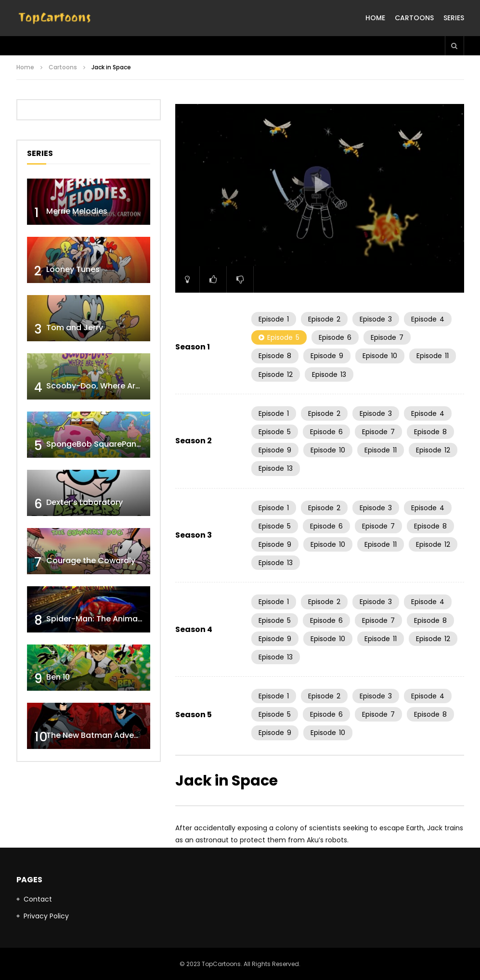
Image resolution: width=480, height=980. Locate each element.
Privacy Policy (46, 916)
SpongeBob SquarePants (95, 444)
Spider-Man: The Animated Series (111, 619)
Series (454, 18)
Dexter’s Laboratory (84, 502)
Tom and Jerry (75, 328)
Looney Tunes (73, 269)
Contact (38, 899)
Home (375, 18)
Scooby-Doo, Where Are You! (103, 386)
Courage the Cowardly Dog (100, 561)
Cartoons (414, 18)
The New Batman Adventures (103, 735)
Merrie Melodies (77, 211)
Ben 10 (58, 677)
